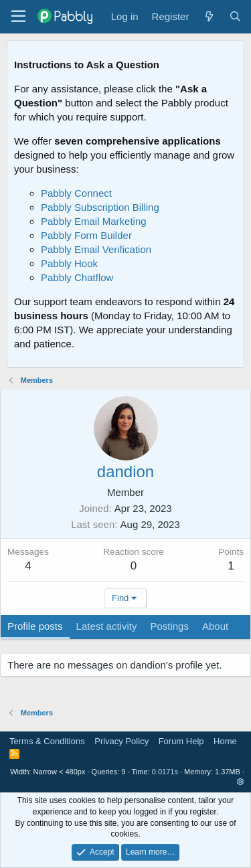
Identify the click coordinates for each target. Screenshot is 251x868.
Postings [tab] (169, 626)
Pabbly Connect (76, 193)
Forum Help (181, 741)
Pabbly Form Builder (86, 235)
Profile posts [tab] (35, 626)
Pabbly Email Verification (96, 249)
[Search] (235, 16)
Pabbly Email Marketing (94, 221)
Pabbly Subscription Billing (100, 207)
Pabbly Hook (69, 263)
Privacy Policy (121, 741)
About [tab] (215, 626)
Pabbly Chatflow (77, 277)
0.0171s (165, 772)
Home (225, 741)
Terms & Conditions (47, 741)
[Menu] (18, 17)
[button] (241, 782)
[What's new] (208, 16)
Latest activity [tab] (107, 626)
